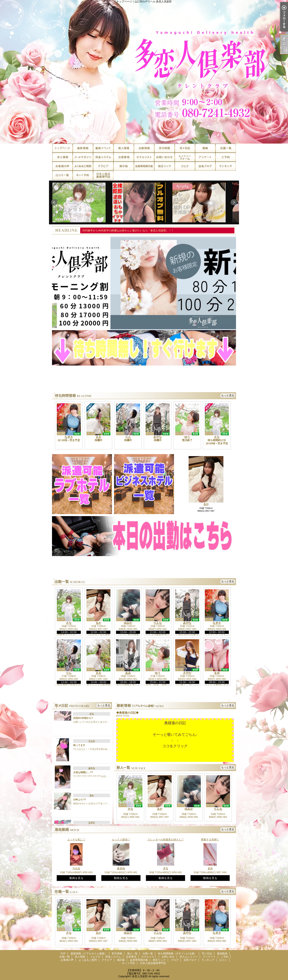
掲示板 (124, 166)
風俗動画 (205, 148)
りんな (158, 623)
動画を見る (76, 878)
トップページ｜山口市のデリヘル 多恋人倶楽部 (144, 72)
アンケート (205, 157)
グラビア (103, 166)
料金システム (103, 157)
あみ (128, 673)
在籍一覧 (226, 148)
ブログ (185, 166)
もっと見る (228, 395)
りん (128, 437)
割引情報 (103, 148)
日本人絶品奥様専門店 (103, 175)
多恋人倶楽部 (140, 976)
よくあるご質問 (83, 166)
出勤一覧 (144, 148)
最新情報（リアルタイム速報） (83, 148)
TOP (62, 148)
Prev (54, 202)
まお (98, 437)
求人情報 (62, 157)
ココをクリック (175, 746)
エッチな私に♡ (76, 840)
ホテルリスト (144, 157)
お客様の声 (62, 166)
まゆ (217, 673)
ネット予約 (83, 175)
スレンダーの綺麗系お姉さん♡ (166, 840)
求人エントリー (185, 157)
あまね (121, 868)
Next (234, 202)
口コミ (62, 175)
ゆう (187, 437)
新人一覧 (124, 148)
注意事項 (124, 157)
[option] (144, 283)
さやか (187, 673)
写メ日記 (185, 148)
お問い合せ (164, 157)
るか (206, 504)
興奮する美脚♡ (210, 840)
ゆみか (128, 623)
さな (217, 437)
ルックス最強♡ (121, 840)
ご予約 (226, 157)
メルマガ (83, 157)
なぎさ (69, 437)
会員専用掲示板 (144, 166)
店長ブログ (205, 166)
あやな (158, 437)
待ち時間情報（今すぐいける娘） (164, 148)
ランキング (226, 166)
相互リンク (164, 166)
